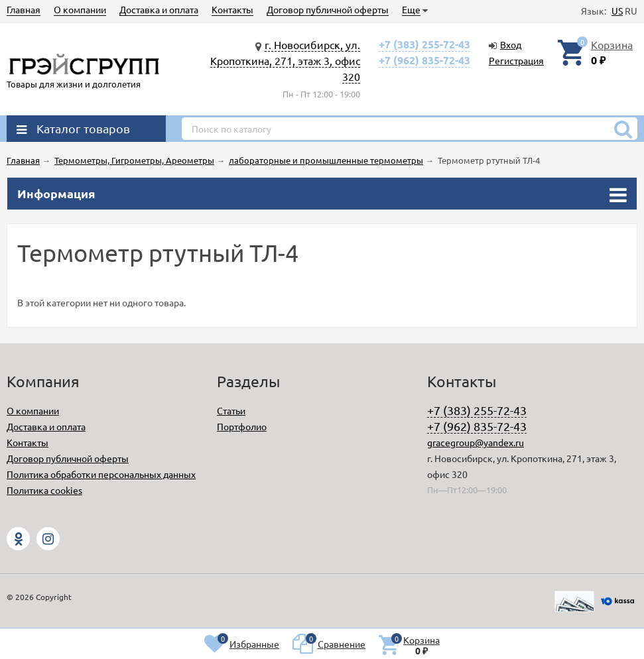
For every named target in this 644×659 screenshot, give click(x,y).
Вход (511, 44)
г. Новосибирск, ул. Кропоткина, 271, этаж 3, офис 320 (285, 60)
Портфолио (242, 426)
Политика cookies (44, 490)
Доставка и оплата (159, 9)
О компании (80, 9)
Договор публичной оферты (328, 9)
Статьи (231, 410)
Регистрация (516, 60)
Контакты (232, 9)
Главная (24, 9)
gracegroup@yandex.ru (476, 442)
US (617, 11)
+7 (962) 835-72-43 (424, 60)
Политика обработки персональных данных (101, 474)
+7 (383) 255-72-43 (424, 44)
